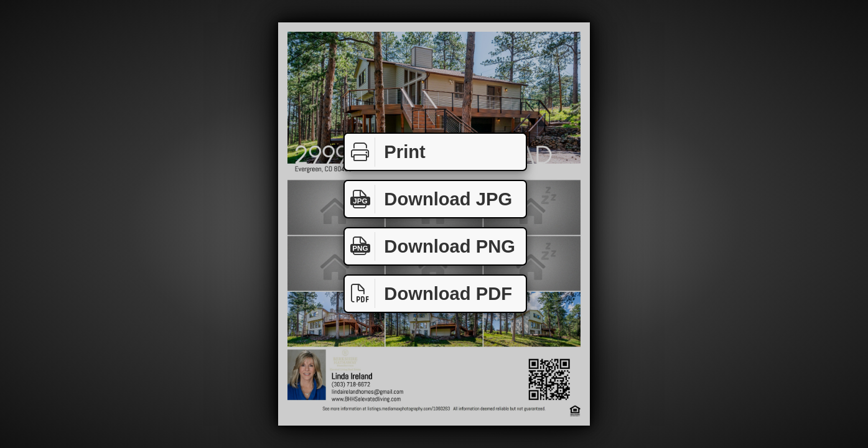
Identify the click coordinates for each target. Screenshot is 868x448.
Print (385, 152)
